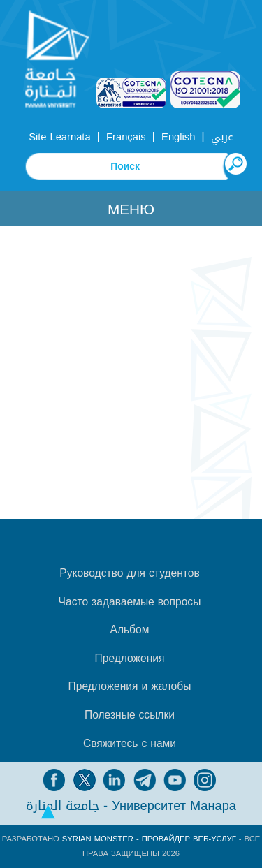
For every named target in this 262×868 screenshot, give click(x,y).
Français (126, 137)
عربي (222, 137)
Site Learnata (59, 137)
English (178, 137)
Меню (131, 209)
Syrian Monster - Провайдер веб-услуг (149, 839)
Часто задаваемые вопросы (130, 602)
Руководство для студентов (129, 573)
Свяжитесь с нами (130, 744)
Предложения (130, 659)
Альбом (130, 630)
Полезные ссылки (130, 715)
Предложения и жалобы (130, 686)
